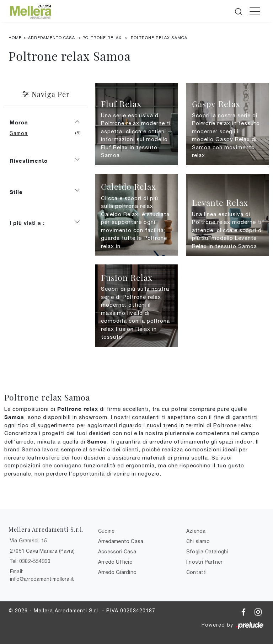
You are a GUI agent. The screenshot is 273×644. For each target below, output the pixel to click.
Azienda (196, 531)
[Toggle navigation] (255, 11)
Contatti (197, 572)
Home (15, 38)
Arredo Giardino (117, 572)
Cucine (106, 531)
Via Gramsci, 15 (28, 541)
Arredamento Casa (52, 38)
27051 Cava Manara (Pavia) (42, 551)
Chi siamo (198, 541)
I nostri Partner (204, 562)
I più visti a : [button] (27, 223)
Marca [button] (19, 122)
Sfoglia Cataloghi (207, 552)
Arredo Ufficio (115, 562)
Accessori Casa (117, 552)
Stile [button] (16, 192)
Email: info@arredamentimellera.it (42, 575)
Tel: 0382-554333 (30, 561)
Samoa (21, 133)
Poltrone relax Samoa (159, 38)
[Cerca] (239, 10)
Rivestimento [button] (29, 161)
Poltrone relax (102, 38)
